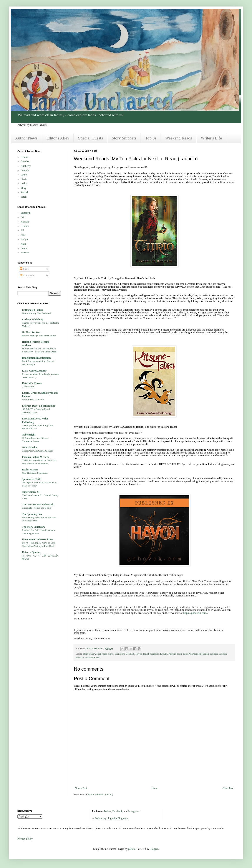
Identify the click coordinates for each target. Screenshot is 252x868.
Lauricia (214, 654)
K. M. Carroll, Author (34, 371)
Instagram (133, 811)
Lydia (24, 183)
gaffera (132, 849)
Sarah (24, 197)
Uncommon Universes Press (37, 539)
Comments (27, 275)
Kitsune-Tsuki (175, 654)
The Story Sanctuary (34, 527)
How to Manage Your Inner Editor (39, 336)
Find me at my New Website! (36, 313)
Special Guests (91, 138)
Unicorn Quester (31, 552)
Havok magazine (151, 654)
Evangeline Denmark (125, 654)
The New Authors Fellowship (38, 504)
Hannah (25, 222)
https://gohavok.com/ (195, 613)
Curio (111, 654)
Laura (24, 248)
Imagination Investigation (36, 358)
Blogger (154, 849)
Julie (23, 235)
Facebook (117, 811)
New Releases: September (35, 473)
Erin (23, 217)
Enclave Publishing (33, 319)
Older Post (228, 788)
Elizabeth (26, 213)
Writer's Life (211, 138)
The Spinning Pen (32, 514)
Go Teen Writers (31, 332)
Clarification (28, 387)
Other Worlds (30, 447)
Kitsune (164, 654)
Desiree (25, 157)
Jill (22, 230)
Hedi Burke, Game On (33, 400)
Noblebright (29, 435)
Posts (24, 269)
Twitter (107, 811)
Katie (23, 244)
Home (155, 788)
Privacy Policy (25, 839)
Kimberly (26, 166)
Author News (26, 138)
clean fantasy (89, 654)
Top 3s (151, 138)
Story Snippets (124, 138)
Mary (23, 188)
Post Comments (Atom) (101, 794)
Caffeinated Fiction (33, 310)
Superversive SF (31, 492)
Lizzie (24, 179)
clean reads (102, 654)
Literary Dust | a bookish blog (39, 406)
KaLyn (24, 239)
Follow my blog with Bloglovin (111, 818)
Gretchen (25, 161)
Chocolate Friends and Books (36, 508)
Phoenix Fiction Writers (35, 457)
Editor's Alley (58, 138)
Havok (139, 654)
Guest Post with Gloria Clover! (37, 451)
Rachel (24, 192)
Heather (25, 226)
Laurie (24, 175)
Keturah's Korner (32, 383)
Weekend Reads (178, 138)
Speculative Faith (32, 479)
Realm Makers (30, 470)
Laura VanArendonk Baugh (196, 654)
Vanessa (25, 252)
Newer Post (81, 788)
